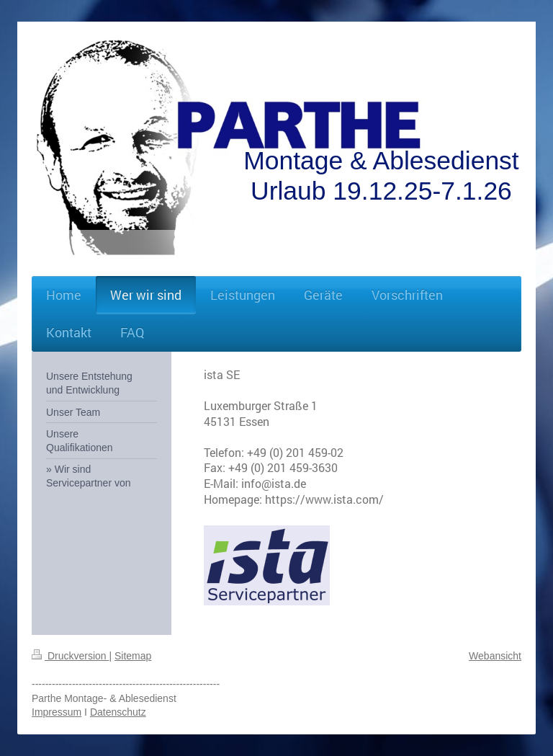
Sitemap (133, 656)
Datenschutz (118, 712)
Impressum (57, 712)
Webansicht (495, 656)
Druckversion (70, 656)
